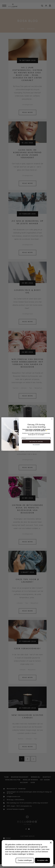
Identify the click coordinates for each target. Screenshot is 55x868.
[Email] (36, 438)
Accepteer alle (42, 860)
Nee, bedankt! (36, 445)
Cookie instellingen (25, 860)
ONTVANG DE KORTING (36, 442)
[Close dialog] (52, 419)
